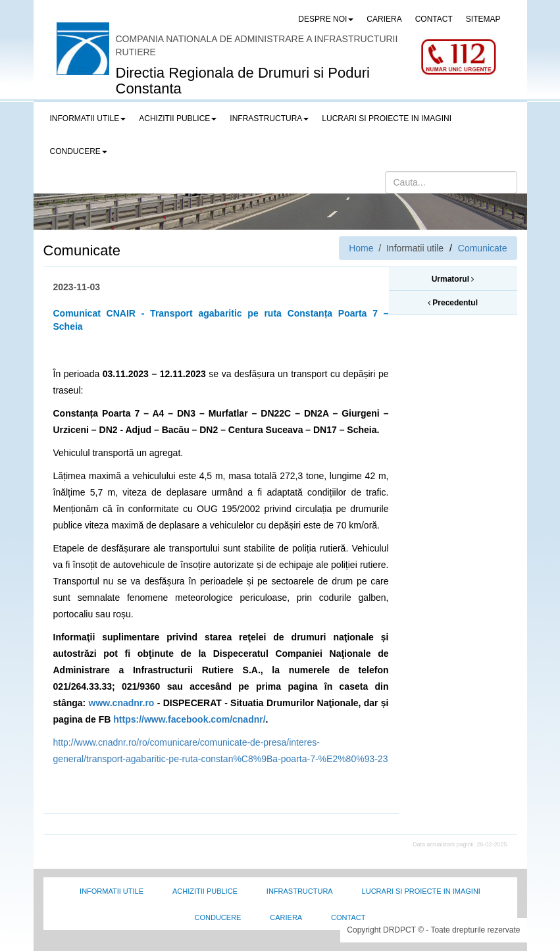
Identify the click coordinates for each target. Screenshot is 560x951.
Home (361, 248)
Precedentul (453, 303)
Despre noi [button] (326, 19)
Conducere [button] (79, 151)
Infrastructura (300, 891)
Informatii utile (112, 891)
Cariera (286, 917)
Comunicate (483, 248)
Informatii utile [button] (88, 118)
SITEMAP (483, 19)
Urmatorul (453, 279)
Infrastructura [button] (269, 118)
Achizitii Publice (205, 891)
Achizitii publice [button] (178, 118)
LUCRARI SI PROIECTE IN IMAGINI (387, 118)
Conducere (218, 917)
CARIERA (384, 19)
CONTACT (434, 19)
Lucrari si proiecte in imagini (421, 891)
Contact (348, 917)
